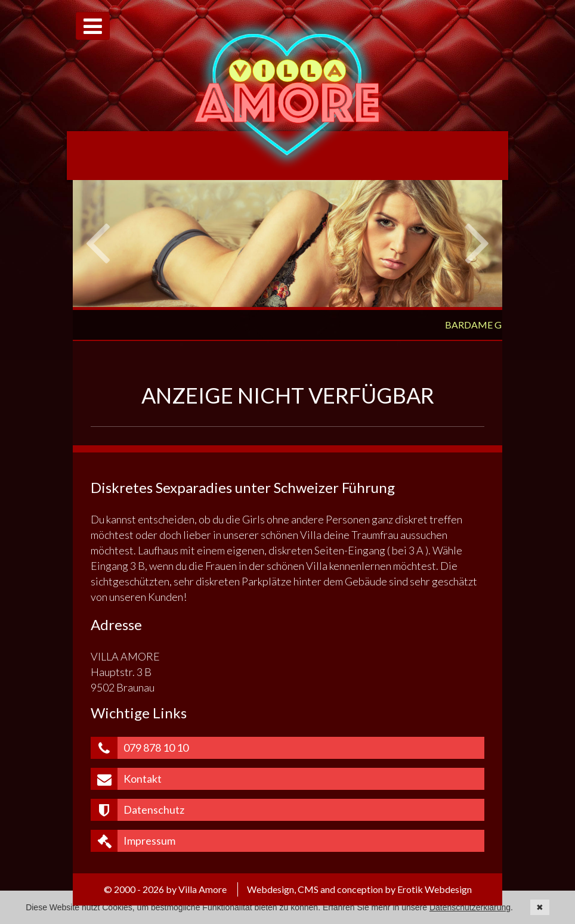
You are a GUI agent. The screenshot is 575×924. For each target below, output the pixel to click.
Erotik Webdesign (435, 889)
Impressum (133, 841)
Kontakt (126, 779)
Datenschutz (137, 810)
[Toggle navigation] (93, 26)
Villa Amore (287, 94)
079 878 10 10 (140, 748)
